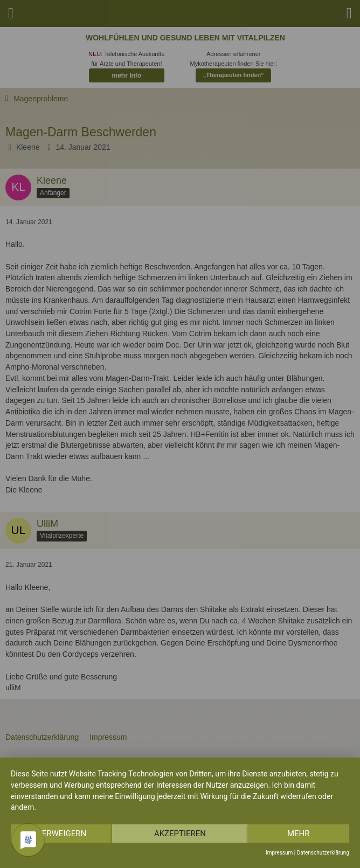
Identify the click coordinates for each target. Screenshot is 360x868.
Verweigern (61, 834)
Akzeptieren (180, 834)
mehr (299, 834)
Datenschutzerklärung (323, 853)
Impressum (279, 853)
